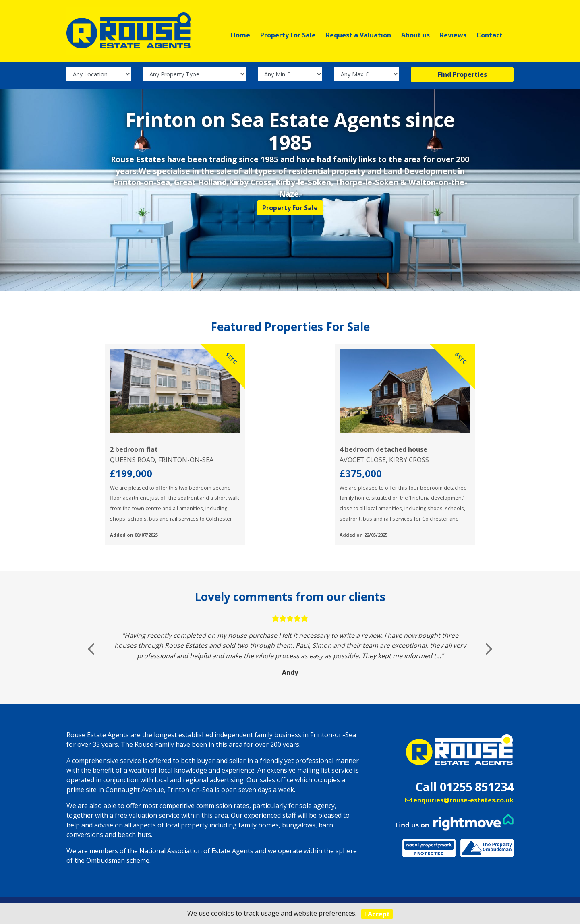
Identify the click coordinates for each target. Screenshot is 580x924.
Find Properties (462, 81)
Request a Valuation (358, 35)
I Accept (377, 914)
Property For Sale (288, 35)
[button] (92, 655)
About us (415, 35)
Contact (490, 35)
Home (240, 35)
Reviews (453, 35)
